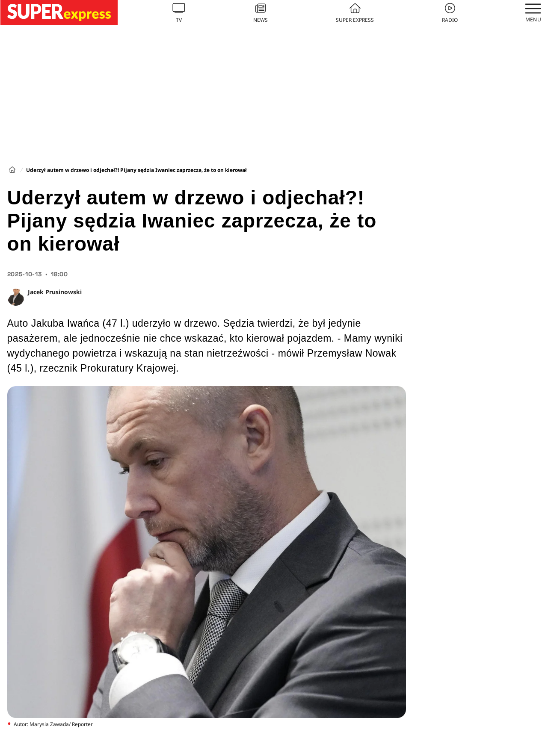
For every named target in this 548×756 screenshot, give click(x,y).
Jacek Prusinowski (55, 292)
